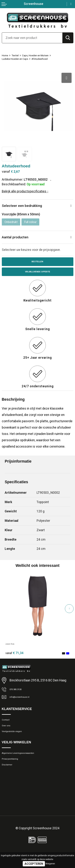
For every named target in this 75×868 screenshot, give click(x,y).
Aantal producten (17, 238)
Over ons (8, 733)
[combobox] (32, 38)
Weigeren (50, 864)
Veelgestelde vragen (16, 741)
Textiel (18, 55)
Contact (7, 726)
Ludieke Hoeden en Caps (18, 59)
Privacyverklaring (13, 772)
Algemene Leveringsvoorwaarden (25, 764)
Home (6, 55)
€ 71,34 (14, 657)
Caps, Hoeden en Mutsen (43, 55)
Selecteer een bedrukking (24, 206)
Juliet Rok (12, 647)
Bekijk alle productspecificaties (25, 191)
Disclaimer (9, 779)
